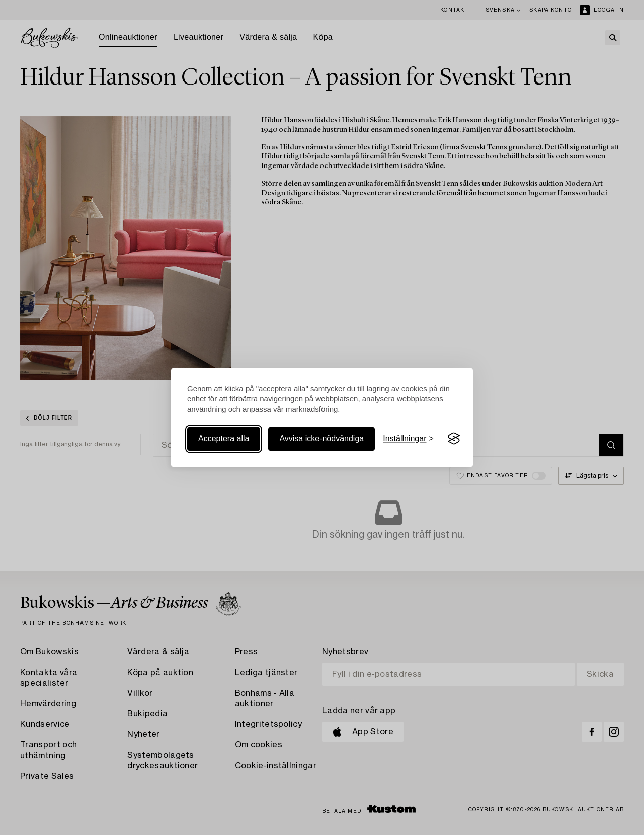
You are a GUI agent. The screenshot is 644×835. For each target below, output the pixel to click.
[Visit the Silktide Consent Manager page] (454, 439)
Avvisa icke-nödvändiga (321, 438)
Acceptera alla (224, 438)
